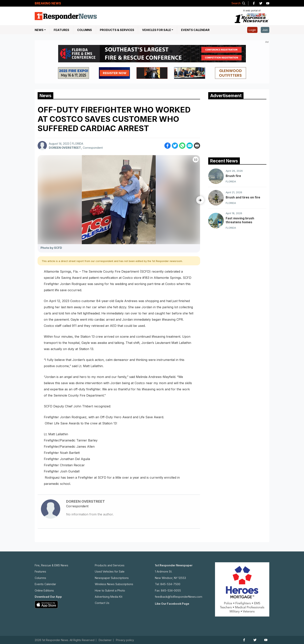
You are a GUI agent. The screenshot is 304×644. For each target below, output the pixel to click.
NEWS (39, 30)
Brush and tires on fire (243, 197)
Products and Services (110, 565)
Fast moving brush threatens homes (240, 220)
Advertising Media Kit (109, 597)
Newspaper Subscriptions (112, 578)
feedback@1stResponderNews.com (179, 597)
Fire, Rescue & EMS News (51, 565)
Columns (85, 30)
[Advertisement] (237, 127)
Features (61, 30)
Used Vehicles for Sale (110, 571)
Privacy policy (125, 640)
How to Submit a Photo (110, 590)
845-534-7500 (170, 584)
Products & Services (117, 30)
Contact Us (102, 603)
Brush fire (233, 176)
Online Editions (44, 590)
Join (265, 30)
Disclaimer (105, 640)
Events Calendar (195, 30)
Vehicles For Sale (157, 30)
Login (252, 30)
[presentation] (200, 200)
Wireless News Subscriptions (114, 584)
